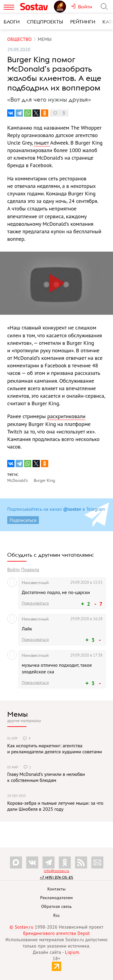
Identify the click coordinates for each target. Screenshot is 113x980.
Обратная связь (57, 906)
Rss (56, 915)
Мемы (17, 714)
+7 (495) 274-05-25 (56, 877)
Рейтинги (83, 22)
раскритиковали (66, 416)
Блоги (12, 22)
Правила (30, 569)
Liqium (72, 952)
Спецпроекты (45, 22)
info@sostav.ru (56, 871)
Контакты (56, 889)
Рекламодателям (56, 898)
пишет (42, 143)
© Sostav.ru (22, 927)
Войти (14, 569)
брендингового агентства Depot (56, 933)
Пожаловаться (35, 603)
